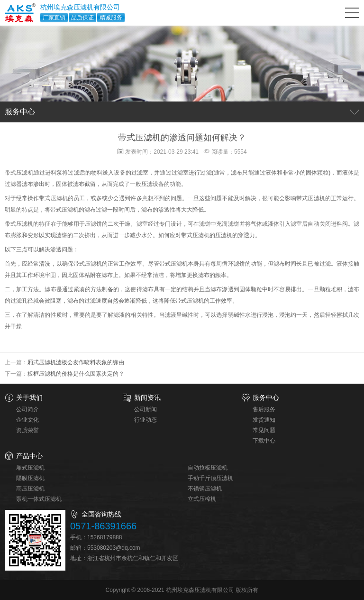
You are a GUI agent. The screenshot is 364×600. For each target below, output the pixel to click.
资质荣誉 (27, 430)
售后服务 (264, 409)
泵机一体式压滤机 (39, 499)
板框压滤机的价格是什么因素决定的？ (76, 374)
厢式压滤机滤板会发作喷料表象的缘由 (76, 362)
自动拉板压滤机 (208, 468)
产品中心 (29, 456)
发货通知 (264, 420)
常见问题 (264, 430)
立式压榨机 (202, 499)
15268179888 (105, 537)
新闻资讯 (147, 397)
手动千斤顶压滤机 (210, 478)
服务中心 (266, 397)
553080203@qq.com (114, 548)
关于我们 (29, 397)
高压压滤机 (30, 489)
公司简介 (27, 409)
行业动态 (146, 420)
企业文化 (27, 420)
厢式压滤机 (30, 468)
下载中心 (264, 441)
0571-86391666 (103, 526)
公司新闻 (146, 409)
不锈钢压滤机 (205, 489)
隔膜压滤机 (30, 478)
